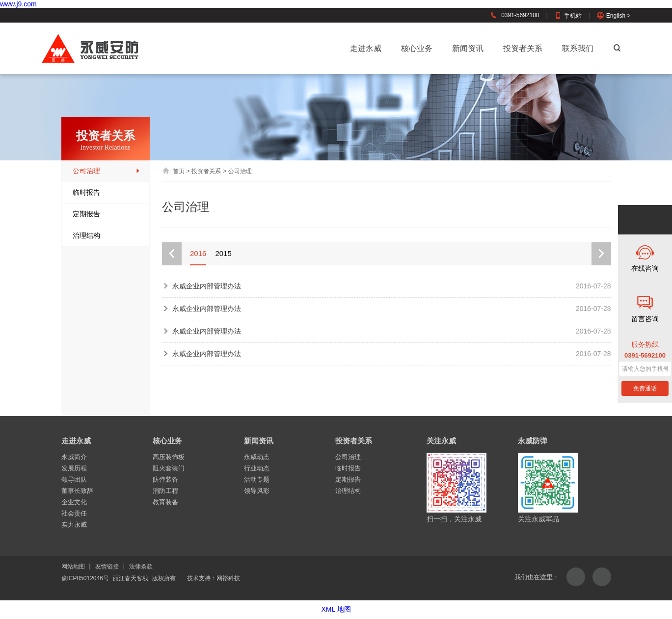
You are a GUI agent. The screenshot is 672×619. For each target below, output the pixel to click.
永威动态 (257, 457)
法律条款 (141, 567)
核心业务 (417, 48)
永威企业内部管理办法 (207, 286)
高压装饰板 (169, 457)
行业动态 (257, 468)
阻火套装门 (169, 468)
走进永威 (366, 48)
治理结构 (107, 236)
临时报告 (107, 193)
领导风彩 (257, 491)
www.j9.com (18, 4)
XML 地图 (336, 609)
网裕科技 (228, 578)
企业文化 (74, 502)
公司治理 (107, 171)
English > (614, 16)
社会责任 (74, 513)
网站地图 (73, 567)
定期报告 (107, 214)
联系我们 (578, 48)
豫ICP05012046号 (85, 578)
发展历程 (74, 468)
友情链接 (107, 567)
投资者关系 (523, 48)
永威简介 (74, 457)
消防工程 (165, 491)
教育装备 (165, 502)
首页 (173, 171)
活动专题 (257, 479)
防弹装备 (165, 479)
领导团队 (74, 479)
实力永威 (74, 525)
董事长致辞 (77, 491)
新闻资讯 (468, 48)
